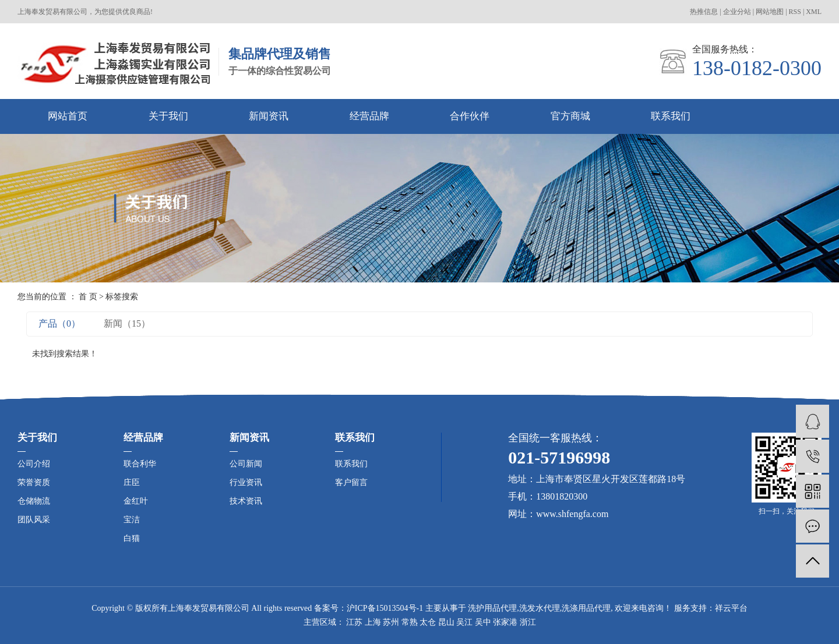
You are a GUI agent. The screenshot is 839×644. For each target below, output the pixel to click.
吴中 (483, 622)
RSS (795, 12)
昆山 (446, 622)
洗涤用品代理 (586, 608)
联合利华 (140, 464)
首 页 (88, 297)
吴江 (464, 622)
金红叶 (136, 501)
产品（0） (59, 323)
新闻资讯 (269, 116)
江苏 (354, 622)
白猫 (132, 538)
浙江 (528, 622)
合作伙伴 (470, 116)
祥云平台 (731, 608)
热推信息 (704, 12)
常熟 (410, 622)
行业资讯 (246, 482)
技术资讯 (246, 501)
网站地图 (770, 12)
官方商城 (570, 116)
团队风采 (34, 520)
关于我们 (168, 116)
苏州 (391, 622)
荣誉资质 (34, 482)
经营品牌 (369, 116)
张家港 (505, 622)
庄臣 (132, 482)
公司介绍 (34, 464)
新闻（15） (127, 323)
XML (814, 12)
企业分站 (737, 12)
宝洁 (132, 520)
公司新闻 (246, 464)
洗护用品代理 (492, 608)
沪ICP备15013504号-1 (385, 608)
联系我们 (671, 116)
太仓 (428, 622)
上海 (373, 622)
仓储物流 (34, 501)
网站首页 (68, 116)
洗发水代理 (540, 608)
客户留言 (351, 482)
